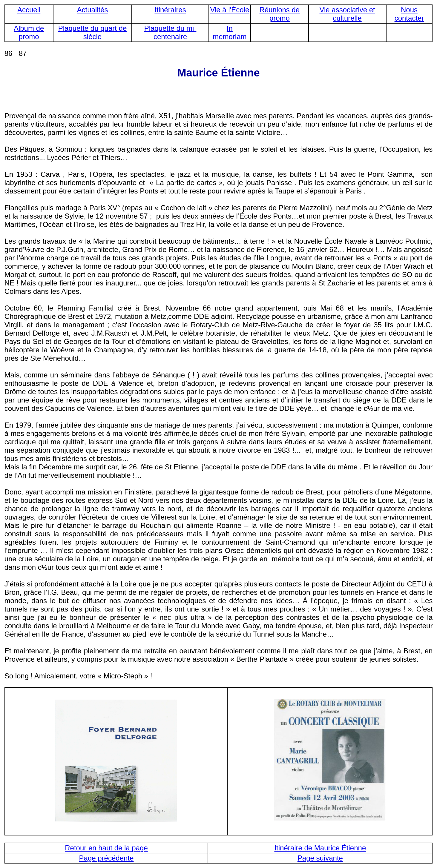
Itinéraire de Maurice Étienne (320, 848)
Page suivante (320, 858)
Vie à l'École (230, 10)
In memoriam (230, 32)
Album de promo (29, 32)
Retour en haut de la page (106, 848)
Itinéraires (170, 10)
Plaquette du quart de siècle (93, 32)
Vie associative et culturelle (347, 14)
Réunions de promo (279, 14)
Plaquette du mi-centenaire (170, 32)
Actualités (92, 10)
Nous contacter (409, 14)
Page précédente (106, 858)
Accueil (29, 10)
